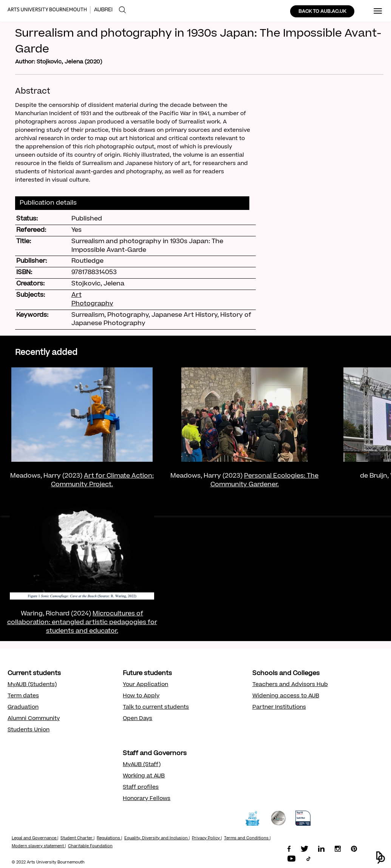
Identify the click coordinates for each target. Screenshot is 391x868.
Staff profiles (141, 788)
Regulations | (109, 839)
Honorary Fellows (147, 799)
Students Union (29, 730)
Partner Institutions (279, 708)
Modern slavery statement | (39, 846)
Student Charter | (77, 839)
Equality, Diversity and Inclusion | (157, 839)
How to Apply (141, 696)
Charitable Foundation (90, 846)
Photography (92, 304)
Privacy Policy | (207, 839)
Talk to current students (156, 708)
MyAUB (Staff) (142, 765)
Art (76, 295)
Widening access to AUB (286, 696)
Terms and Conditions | (247, 839)
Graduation (23, 708)
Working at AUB (144, 776)
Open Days (138, 719)
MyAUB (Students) (32, 685)
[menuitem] (122, 10)
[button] (381, 858)
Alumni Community (34, 719)
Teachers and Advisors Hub (290, 685)
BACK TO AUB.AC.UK (322, 12)
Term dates (23, 696)
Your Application (145, 685)
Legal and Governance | (35, 839)
